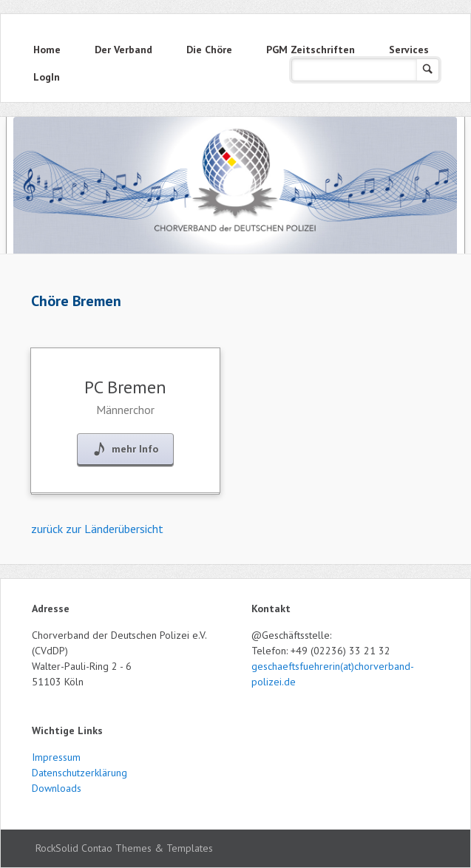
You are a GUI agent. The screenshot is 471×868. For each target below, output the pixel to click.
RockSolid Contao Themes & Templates (124, 848)
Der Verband (123, 50)
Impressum (56, 757)
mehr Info (135, 449)
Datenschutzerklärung (79, 773)
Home (47, 50)
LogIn (47, 77)
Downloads (57, 788)
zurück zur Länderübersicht (97, 529)
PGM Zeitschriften (311, 50)
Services (409, 50)
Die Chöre (209, 50)
